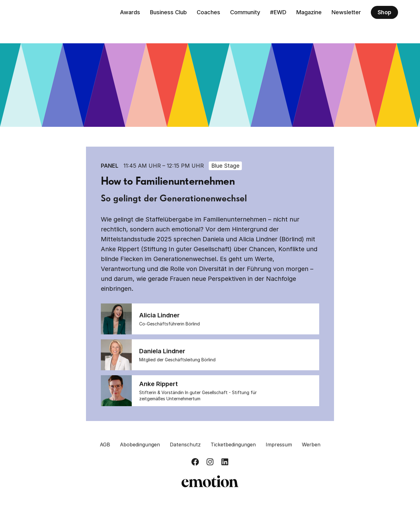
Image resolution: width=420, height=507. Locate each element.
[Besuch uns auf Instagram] (210, 462)
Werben (311, 445)
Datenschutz (185, 445)
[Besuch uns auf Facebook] (195, 462)
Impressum (279, 445)
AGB (105, 445)
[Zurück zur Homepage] (50, 12)
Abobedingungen (140, 445)
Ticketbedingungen (233, 445)
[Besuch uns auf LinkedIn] (225, 462)
